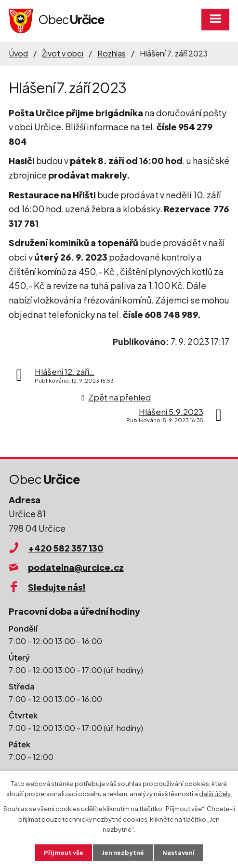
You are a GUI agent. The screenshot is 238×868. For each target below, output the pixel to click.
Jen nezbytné (123, 852)
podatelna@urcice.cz (76, 567)
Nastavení (179, 852)
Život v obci (63, 53)
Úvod (18, 53)
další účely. (215, 794)
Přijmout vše (63, 852)
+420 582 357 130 (66, 548)
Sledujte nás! (57, 587)
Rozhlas (112, 53)
